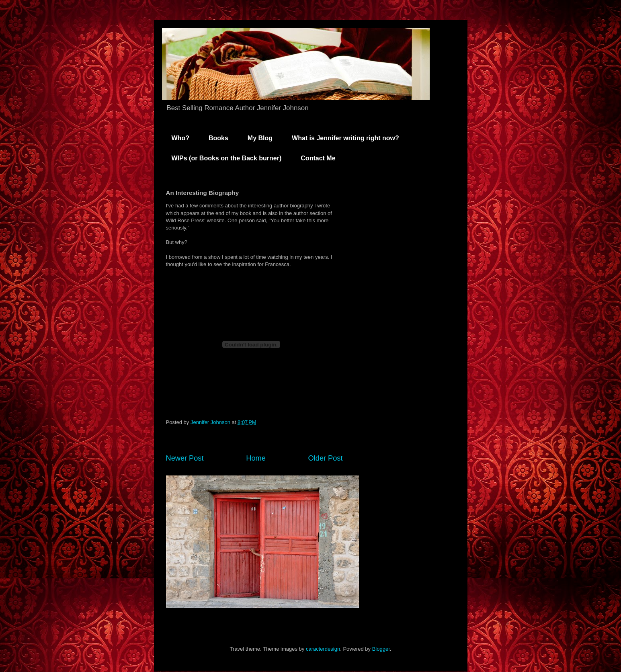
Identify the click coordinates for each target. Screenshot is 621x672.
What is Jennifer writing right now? (345, 138)
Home (256, 458)
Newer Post (185, 458)
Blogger (381, 649)
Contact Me (318, 158)
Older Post (326, 458)
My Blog (260, 138)
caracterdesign (323, 649)
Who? (180, 138)
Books (218, 138)
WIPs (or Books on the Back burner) (227, 158)
